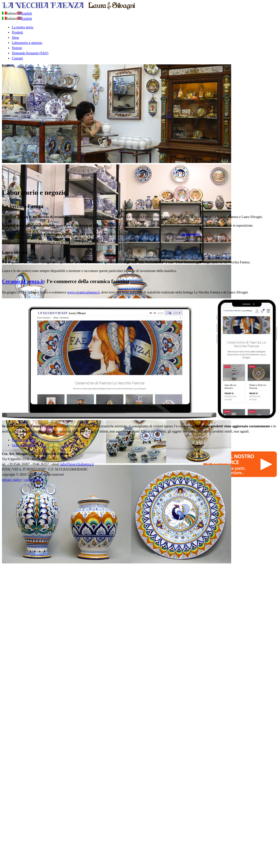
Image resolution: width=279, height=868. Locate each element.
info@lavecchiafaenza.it (77, 464)
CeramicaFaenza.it (23, 281)
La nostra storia (23, 27)
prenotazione (191, 234)
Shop (15, 38)
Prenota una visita (24, 440)
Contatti (17, 58)
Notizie (17, 48)
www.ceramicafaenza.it (83, 292)
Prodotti (17, 32)
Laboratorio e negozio (27, 43)
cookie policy (34, 480)
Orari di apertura (23, 445)
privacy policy (12, 480)
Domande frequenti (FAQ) (30, 53)
